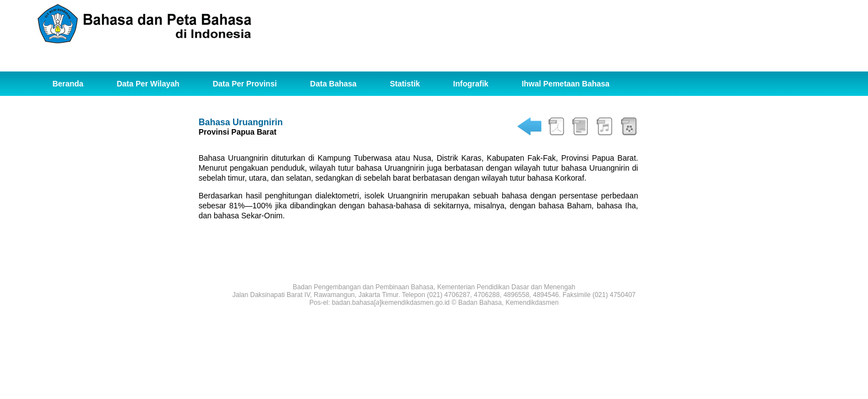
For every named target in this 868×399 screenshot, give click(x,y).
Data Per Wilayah (148, 84)
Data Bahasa (333, 84)
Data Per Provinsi (245, 84)
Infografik (471, 84)
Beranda (68, 84)
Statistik (405, 84)
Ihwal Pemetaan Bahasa (565, 84)
